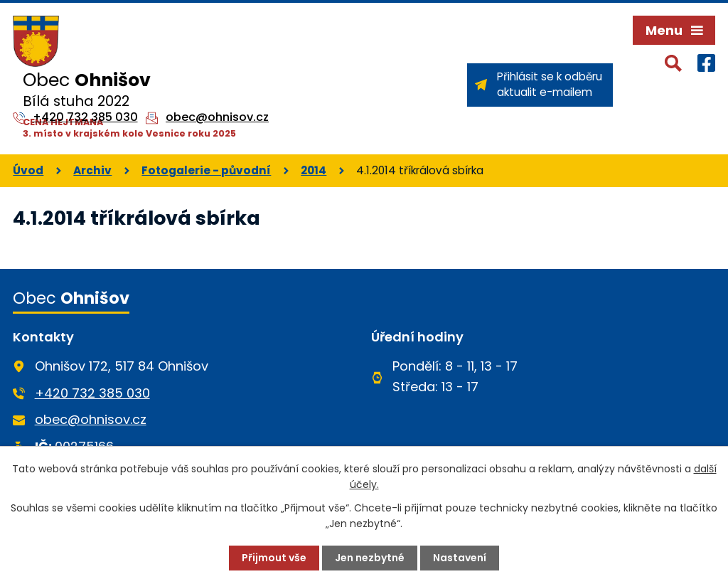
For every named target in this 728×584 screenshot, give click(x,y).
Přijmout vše (274, 558)
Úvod (28, 170)
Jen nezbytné (370, 558)
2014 (314, 170)
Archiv (92, 170)
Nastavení (460, 558)
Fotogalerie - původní (206, 170)
